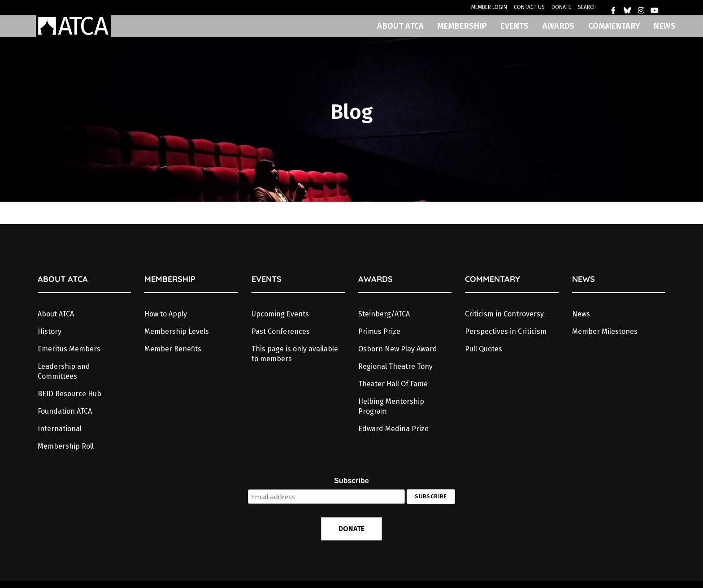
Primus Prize (379, 331)
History (50, 331)
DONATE (561, 7)
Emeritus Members (69, 349)
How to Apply (166, 314)
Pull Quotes (484, 349)
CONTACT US (529, 7)
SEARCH (587, 7)
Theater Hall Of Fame (393, 384)
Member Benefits (173, 349)
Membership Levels (177, 331)
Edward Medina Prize (393, 429)
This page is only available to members (295, 354)
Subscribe (351, 481)
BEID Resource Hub (69, 394)
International (60, 429)
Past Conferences (281, 331)
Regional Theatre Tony (395, 366)
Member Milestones (605, 331)
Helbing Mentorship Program (391, 406)
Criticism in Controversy (504, 314)
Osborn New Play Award (398, 349)
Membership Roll (66, 446)
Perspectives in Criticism (506, 331)
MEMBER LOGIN (489, 7)
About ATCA (56, 314)
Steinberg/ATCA (384, 314)
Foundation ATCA (65, 411)
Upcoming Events (280, 314)
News (581, 314)
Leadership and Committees (64, 371)
